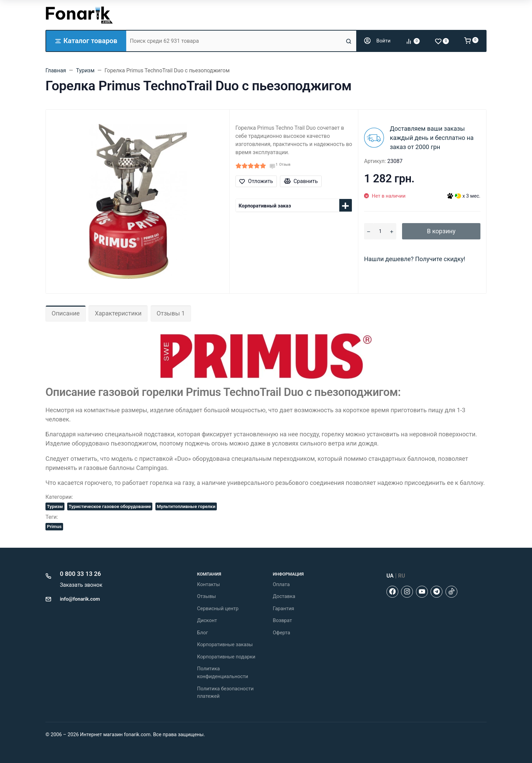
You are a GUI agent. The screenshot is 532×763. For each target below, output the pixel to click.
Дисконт (207, 620)
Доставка (284, 596)
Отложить (256, 181)
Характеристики (118, 313)
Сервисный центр (218, 608)
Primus (54, 526)
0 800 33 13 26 (81, 574)
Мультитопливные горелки (186, 506)
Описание (66, 313)
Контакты (208, 584)
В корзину (441, 231)
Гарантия (283, 608)
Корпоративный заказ (265, 206)
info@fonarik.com (80, 599)
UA (390, 576)
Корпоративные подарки (226, 657)
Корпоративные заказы (225, 644)
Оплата (281, 584)
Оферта (281, 633)
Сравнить (301, 181)
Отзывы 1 (171, 313)
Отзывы (207, 596)
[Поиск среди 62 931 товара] (235, 41)
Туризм (55, 506)
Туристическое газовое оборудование (110, 506)
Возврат (282, 620)
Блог (203, 633)
